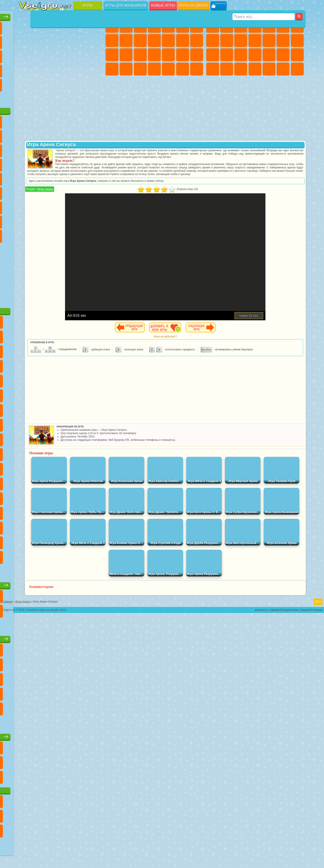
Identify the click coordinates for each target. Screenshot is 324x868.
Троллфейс (53, 135)
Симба (82, 220)
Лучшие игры (61, 15)
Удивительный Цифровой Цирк (96, 234)
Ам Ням (53, 149)
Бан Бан (39, 234)
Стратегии (241, 26)
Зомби (269, 26)
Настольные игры (61, 583)
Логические (39, 55)
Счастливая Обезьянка (68, 177)
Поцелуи (197, 41)
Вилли (25, 120)
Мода (126, 69)
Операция (183, 55)
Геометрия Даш (53, 41)
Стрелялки (297, 69)
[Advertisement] (62, 273)
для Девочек (39, 26)
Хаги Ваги (68, 206)
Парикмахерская (183, 41)
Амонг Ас (68, 192)
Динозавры (25, 69)
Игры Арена (126, 199)
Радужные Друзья (39, 220)
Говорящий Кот (68, 120)
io (96, 41)
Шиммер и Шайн (53, 177)
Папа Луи (112, 55)
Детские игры (61, 637)
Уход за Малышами (140, 69)
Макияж (197, 55)
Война (53, 98)
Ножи (96, 55)
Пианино (183, 69)
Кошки (154, 41)
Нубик (96, 206)
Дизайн (154, 69)
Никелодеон (53, 83)
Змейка (96, 69)
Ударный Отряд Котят (68, 163)
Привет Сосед (25, 220)
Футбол (227, 26)
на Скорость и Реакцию (68, 69)
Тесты (168, 26)
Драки (283, 41)
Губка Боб (39, 120)
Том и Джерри (82, 177)
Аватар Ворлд (68, 220)
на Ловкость (96, 26)
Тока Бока (53, 220)
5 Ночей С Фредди (96, 120)
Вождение (25, 98)
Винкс (197, 69)
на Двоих (82, 26)
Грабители (283, 55)
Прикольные (39, 69)
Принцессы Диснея (112, 69)
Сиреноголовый (53, 192)
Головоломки (25, 83)
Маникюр (168, 55)
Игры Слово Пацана (96, 220)
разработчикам (312, 865)
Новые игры (163, 5)
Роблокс (82, 206)
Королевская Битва (283, 26)
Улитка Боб (25, 135)
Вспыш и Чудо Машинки (25, 163)
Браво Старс (82, 192)
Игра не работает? (206, 347)
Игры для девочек (155, 15)
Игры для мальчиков (126, 5)
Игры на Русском (82, 55)
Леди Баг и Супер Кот (68, 135)
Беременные (126, 55)
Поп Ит (39, 41)
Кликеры (53, 55)
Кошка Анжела (126, 41)
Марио (82, 163)
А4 (25, 206)
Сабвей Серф (25, 149)
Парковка (213, 26)
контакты (261, 865)
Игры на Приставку (82, 98)
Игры (88, 5)
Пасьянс (68, 55)
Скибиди (53, 234)
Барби (154, 26)
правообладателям (284, 865)
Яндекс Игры (25, 41)
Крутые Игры (68, 83)
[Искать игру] (264, 6)
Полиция (241, 55)
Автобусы (255, 69)
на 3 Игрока (39, 83)
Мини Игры (53, 69)
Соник (39, 163)
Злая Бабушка (82, 135)
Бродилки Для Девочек (197, 26)
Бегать (283, 69)
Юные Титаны (96, 177)
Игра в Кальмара (96, 192)
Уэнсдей (25, 234)
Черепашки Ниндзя (227, 41)
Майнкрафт (297, 26)
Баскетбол (96, 83)
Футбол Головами (39, 98)
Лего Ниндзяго (82, 120)
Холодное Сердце (140, 41)
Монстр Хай (183, 26)
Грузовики (269, 41)
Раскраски (112, 41)
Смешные (82, 41)
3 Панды (82, 149)
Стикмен (255, 41)
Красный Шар (39, 135)
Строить (68, 98)
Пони (112, 26)
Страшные (25, 55)
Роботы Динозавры (255, 55)
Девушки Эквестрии (126, 26)
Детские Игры (68, 26)
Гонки (297, 41)
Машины (213, 41)
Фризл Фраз (25, 177)
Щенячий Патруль (53, 120)
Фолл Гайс (39, 192)
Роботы (227, 55)
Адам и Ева (39, 177)
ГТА (213, 69)
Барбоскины (53, 163)
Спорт (68, 41)
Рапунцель (140, 55)
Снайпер (213, 55)
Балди (39, 206)
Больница (154, 55)
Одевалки (168, 41)
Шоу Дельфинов (68, 149)
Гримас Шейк (68, 234)
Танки (255, 26)
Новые (25, 26)
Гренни (53, 206)
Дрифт (241, 69)
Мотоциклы (241, 41)
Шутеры (269, 69)
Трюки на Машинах (82, 69)
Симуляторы (53, 26)
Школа (82, 83)
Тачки (96, 149)
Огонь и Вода (140, 26)
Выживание (269, 55)
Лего (96, 135)
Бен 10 (227, 69)
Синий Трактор (25, 192)
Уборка (168, 69)
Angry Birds (39, 149)
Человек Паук (96, 163)
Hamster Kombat (82, 234)
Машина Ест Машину (297, 55)
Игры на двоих (194, 5)
